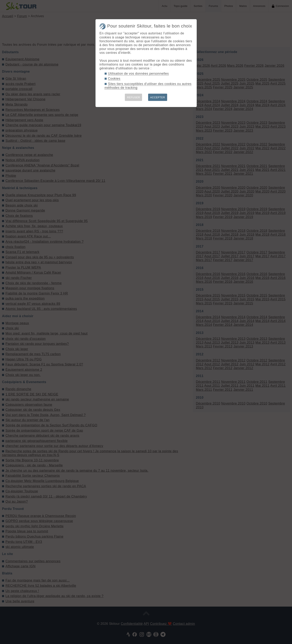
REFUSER (133, 97)
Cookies (114, 79)
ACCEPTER (158, 97)
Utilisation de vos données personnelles (139, 74)
